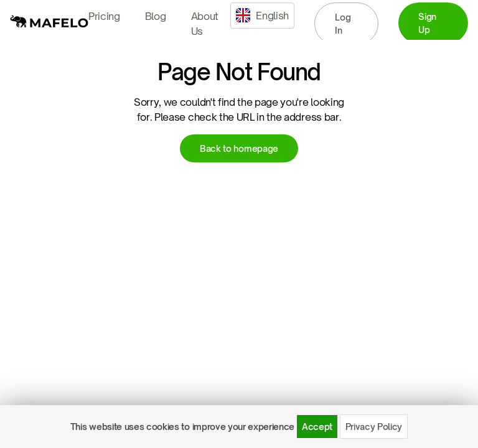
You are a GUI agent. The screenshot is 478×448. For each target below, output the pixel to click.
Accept (317, 427)
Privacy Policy (374, 427)
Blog (156, 16)
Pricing (104, 16)
